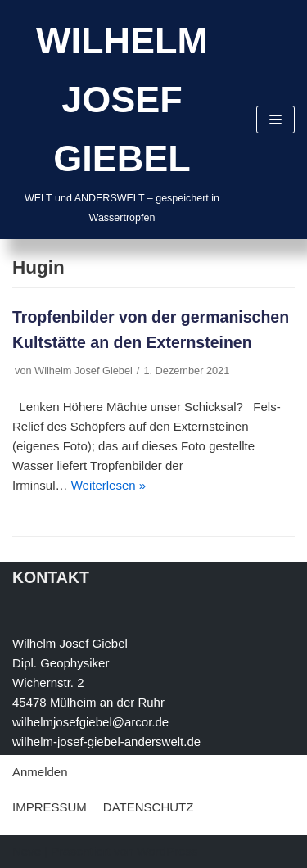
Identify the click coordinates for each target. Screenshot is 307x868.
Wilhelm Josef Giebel (84, 371)
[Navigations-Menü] (275, 120)
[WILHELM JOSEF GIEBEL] (122, 120)
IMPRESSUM (50, 807)
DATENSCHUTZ (149, 807)
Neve (27, 851)
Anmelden (40, 772)
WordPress (167, 851)
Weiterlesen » (108, 485)
